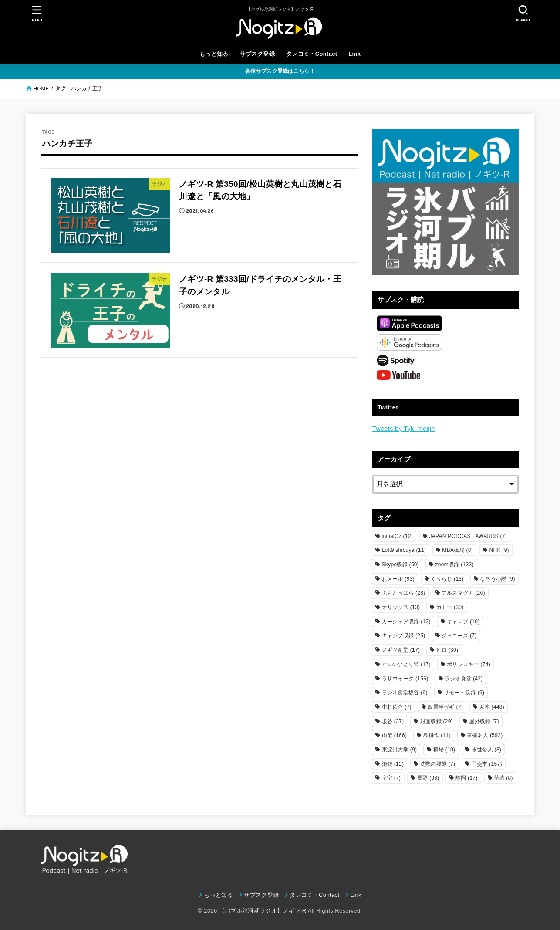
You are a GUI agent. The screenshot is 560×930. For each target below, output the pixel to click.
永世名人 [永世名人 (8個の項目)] (486, 750)
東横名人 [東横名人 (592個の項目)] (485, 735)
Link (354, 54)
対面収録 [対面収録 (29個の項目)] (437, 721)
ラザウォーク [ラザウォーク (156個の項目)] (405, 679)
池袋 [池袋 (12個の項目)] (393, 764)
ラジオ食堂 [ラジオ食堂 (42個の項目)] (464, 679)
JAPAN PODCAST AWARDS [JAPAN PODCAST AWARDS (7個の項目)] (468, 536)
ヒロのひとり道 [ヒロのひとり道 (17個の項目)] (406, 664)
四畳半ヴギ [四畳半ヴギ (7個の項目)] (445, 707)
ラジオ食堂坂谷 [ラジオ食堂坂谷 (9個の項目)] (405, 693)
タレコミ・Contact (312, 54)
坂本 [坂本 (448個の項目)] (492, 707)
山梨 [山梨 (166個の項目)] (395, 735)
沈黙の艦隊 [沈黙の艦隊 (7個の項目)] (438, 764)
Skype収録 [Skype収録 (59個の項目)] (401, 565)
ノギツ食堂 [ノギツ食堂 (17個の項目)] (401, 650)
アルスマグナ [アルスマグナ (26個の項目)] (463, 593)
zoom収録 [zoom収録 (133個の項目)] (455, 565)
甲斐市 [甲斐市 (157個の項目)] (487, 764)
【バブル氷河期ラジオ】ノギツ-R (263, 911)
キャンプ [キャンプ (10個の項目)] (463, 622)
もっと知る (214, 54)
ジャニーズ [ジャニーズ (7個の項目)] (459, 636)
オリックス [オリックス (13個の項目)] (401, 607)
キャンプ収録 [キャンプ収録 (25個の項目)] (404, 636)
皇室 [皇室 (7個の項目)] (391, 778)
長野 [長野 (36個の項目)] (428, 778)
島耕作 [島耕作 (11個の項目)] (437, 735)
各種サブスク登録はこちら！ (280, 71)
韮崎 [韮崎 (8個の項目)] (503, 778)
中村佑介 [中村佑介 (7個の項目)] (397, 707)
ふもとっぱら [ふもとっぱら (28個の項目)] (404, 593)
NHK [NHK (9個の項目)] (499, 550)
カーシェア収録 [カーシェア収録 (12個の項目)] (406, 622)
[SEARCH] (523, 13)
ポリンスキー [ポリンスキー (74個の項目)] (469, 664)
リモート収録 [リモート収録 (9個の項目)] (464, 693)
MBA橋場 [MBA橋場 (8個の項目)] (457, 550)
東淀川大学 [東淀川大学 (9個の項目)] (400, 750)
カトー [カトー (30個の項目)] (450, 607)
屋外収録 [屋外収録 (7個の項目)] (484, 721)
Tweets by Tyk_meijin (404, 429)
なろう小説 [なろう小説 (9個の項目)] (498, 579)
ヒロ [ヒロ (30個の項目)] (447, 650)
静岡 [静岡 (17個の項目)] (467, 778)
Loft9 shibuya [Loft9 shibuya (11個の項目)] (404, 550)
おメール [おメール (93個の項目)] (398, 579)
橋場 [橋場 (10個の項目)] (444, 750)
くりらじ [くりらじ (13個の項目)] (447, 579)
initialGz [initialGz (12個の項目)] (398, 536)
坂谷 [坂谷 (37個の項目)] (393, 721)
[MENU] (37, 13)
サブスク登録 (257, 54)
